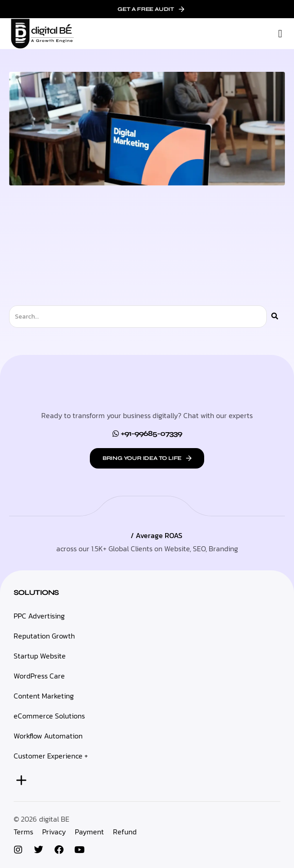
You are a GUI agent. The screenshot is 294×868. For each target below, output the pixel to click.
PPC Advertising (39, 616)
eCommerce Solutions (49, 716)
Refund (125, 832)
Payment (89, 832)
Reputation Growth (44, 636)
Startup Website (40, 656)
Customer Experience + (51, 756)
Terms (23, 832)
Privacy (54, 832)
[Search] (275, 317)
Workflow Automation (48, 736)
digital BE (54, 819)
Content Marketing (44, 696)
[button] (280, 34)
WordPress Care (39, 676)
